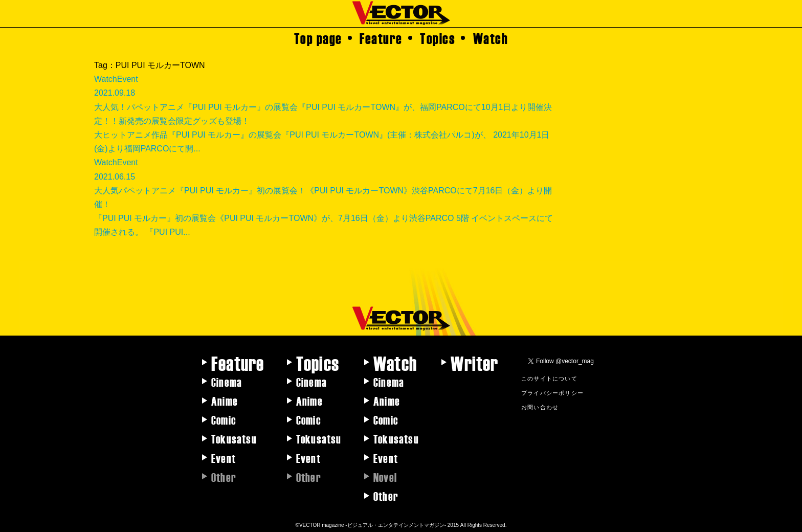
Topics (438, 38)
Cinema (227, 382)
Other (386, 496)
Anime (225, 401)
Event (224, 458)
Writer (474, 363)
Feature (381, 38)
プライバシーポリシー (552, 392)
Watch (491, 38)
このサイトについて (549, 378)
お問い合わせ (540, 407)
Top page (318, 38)
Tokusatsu (234, 438)
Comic (224, 419)
